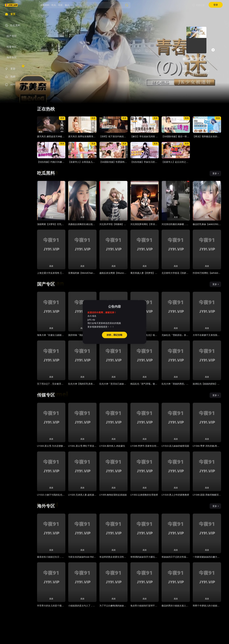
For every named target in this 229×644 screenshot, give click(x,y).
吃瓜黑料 (46, 173)
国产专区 (46, 284)
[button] (178, 50)
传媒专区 (46, 395)
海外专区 (46, 506)
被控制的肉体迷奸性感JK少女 (196, 59)
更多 (216, 173)
